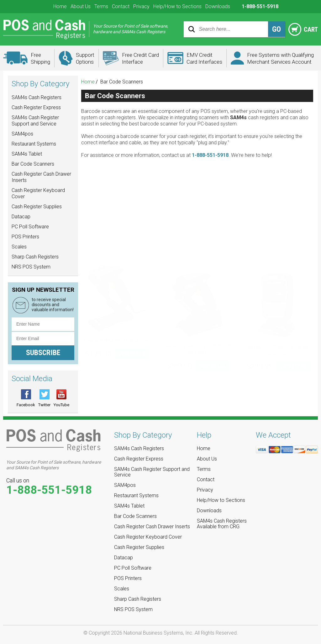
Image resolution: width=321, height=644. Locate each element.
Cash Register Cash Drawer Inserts (41, 177)
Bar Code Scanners (33, 164)
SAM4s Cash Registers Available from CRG (222, 524)
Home (60, 6)
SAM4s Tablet (27, 154)
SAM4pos (22, 134)
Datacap (21, 217)
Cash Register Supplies (37, 207)
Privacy (141, 6)
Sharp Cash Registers (35, 257)
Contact (121, 6)
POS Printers (25, 237)
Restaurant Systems (34, 144)
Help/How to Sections (177, 6)
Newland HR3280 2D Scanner (116, 247)
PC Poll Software (30, 227)
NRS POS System (31, 267)
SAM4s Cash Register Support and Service (35, 121)
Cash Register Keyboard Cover (38, 193)
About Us (81, 6)
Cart (302, 29)
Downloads (218, 6)
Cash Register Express (36, 107)
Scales (19, 247)
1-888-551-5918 (210, 155)
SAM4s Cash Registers (37, 97)
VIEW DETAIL (132, 260)
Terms (101, 6)
